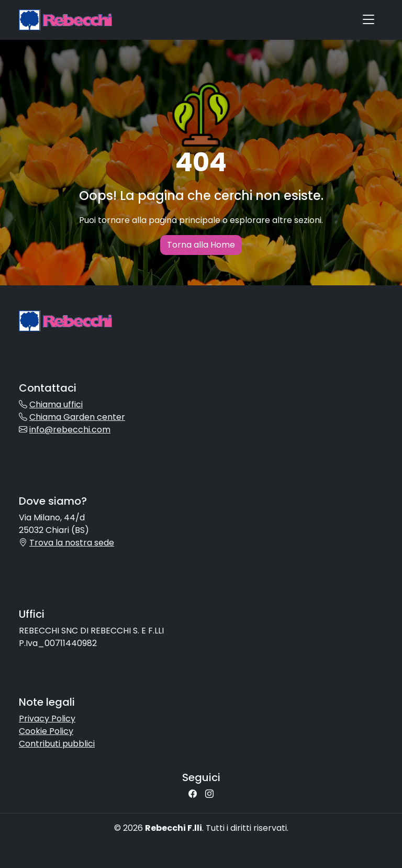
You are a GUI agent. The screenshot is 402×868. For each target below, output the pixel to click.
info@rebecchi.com (70, 430)
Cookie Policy (46, 731)
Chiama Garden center (77, 417)
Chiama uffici (56, 404)
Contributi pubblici (57, 744)
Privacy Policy (47, 719)
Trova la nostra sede (72, 543)
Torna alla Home (201, 245)
